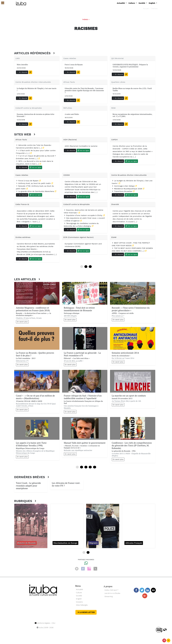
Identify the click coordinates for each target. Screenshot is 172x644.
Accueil (146, 9)
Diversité (115, 204)
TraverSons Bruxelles (122, 191)
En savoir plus (22, 322)
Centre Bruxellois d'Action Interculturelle (33, 82)
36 (90, 467)
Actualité (80, 589)
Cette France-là (22, 204)
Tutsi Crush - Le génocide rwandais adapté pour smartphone (28, 486)
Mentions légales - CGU (45, 623)
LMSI (18, 58)
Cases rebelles (70, 58)
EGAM (114, 237)
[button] (2, 3)
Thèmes (154, 9)
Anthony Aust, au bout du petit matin (34, 183)
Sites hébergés (82, 605)
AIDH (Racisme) (70, 140)
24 (90, 267)
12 (86, 267)
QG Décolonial (117, 58)
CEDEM (67, 175)
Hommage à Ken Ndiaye (123, 186)
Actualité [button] (121, 3)
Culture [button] (132, 3)
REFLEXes (68, 108)
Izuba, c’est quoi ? (111, 590)
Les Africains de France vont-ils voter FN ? (66, 484)
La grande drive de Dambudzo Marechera (35, 191)
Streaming (109, 596)
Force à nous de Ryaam (28, 181)
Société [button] (142, 3)
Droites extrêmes (23, 237)
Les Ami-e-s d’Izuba (112, 593)
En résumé (22, 72)
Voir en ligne (35, 167)
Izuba (40, 627)
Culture (79, 593)
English (79, 599)
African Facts (69, 82)
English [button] (152, 3)
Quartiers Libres (118, 82)
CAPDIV (115, 140)
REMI (114, 108)
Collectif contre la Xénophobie (29, 108)
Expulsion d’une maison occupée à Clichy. (84, 215)
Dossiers (79, 602)
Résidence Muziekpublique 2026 (127, 189)
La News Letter (86, 612)
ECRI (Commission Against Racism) (79, 237)
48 (95, 467)
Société (79, 596)
